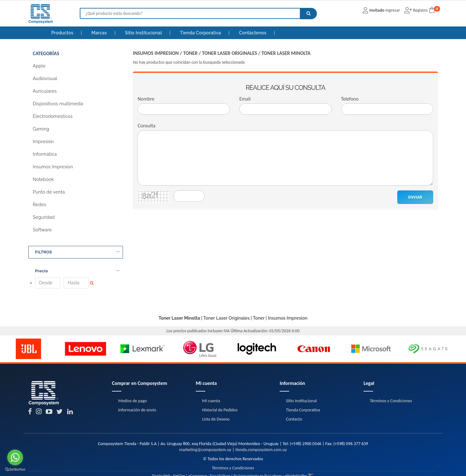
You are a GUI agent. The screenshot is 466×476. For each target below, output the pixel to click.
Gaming (41, 129)
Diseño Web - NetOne (169, 467)
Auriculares (45, 91)
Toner (190, 53)
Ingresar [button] (393, 10)
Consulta (146, 126)
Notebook (43, 179)
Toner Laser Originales (230, 53)
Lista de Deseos (216, 410)
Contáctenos (253, 33)
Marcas (100, 33)
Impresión (43, 142)
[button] (311, 467)
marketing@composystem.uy (205, 441)
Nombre (146, 99)
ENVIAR (415, 197)
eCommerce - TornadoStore (210, 467)
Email (245, 99)
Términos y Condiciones (391, 392)
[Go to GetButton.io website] (15, 470)
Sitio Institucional (144, 33)
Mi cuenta (211, 392)
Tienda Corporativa (201, 33)
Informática (45, 154)
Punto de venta (49, 192)
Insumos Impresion (53, 167)
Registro (420, 10)
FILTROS (77, 252)
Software (42, 230)
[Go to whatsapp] (15, 457)
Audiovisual (45, 78)
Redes (39, 205)
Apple (39, 66)
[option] (29, 340)
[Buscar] (309, 14)
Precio (77, 271)
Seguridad (44, 217)
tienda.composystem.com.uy (261, 441)
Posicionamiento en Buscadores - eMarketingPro (270, 467)
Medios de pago (133, 392)
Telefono (350, 99)
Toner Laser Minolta (286, 53)
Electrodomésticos (53, 116)
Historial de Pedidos (220, 401)
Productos (62, 33)
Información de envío (137, 401)
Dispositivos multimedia (58, 104)
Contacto (294, 410)
